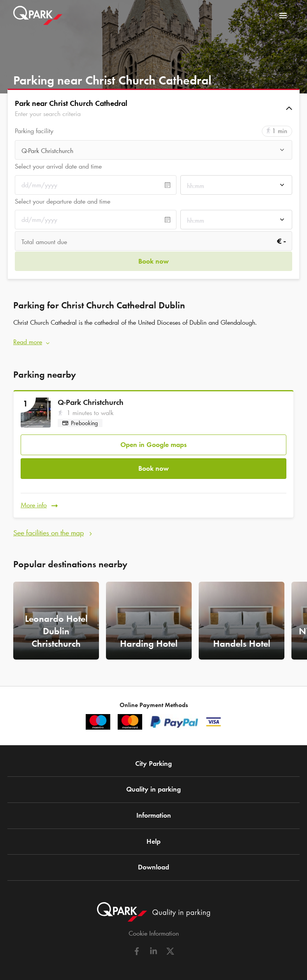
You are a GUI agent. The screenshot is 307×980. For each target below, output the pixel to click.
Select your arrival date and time (58, 166)
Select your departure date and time (63, 201)
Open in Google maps (153, 445)
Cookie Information (154, 933)
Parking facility (34, 131)
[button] (153, 108)
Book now (153, 468)
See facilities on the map (49, 532)
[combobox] (153, 151)
